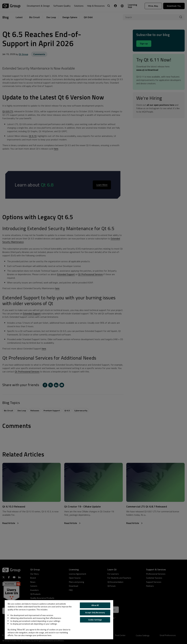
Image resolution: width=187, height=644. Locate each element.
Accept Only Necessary (95, 612)
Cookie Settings (95, 620)
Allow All (95, 605)
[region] (59, 620)
